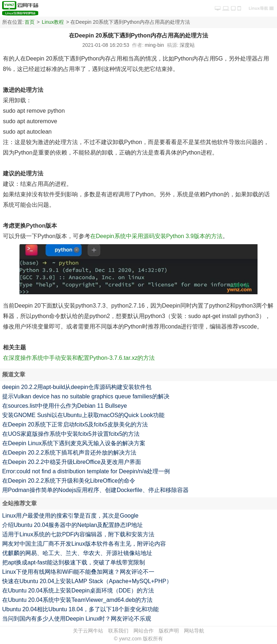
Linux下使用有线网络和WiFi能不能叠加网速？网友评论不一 (78, 572)
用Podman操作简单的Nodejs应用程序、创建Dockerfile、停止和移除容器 (95, 490)
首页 (30, 22)
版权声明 (169, 631)
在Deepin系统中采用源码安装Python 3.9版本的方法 (156, 236)
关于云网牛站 (88, 631)
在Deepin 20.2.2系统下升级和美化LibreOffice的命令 (69, 481)
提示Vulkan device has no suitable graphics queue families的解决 (86, 396)
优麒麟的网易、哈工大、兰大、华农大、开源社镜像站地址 (77, 553)
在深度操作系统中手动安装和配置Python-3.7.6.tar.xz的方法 (79, 358)
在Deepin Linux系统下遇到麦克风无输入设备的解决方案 (74, 443)
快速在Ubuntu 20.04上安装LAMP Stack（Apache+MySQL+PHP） (87, 581)
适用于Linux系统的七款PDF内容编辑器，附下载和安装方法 (78, 534)
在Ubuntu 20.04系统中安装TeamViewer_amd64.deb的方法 (77, 600)
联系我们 (118, 631)
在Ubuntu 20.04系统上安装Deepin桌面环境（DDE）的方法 (78, 591)
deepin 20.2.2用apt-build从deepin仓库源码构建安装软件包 (77, 387)
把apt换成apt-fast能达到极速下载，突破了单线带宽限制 (74, 562)
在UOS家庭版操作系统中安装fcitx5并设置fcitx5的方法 (71, 434)
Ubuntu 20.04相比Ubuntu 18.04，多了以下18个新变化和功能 (80, 609)
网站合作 (144, 631)
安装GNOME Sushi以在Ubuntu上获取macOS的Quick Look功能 (83, 415)
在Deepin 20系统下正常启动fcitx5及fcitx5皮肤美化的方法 (75, 424)
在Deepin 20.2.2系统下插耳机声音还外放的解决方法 (69, 453)
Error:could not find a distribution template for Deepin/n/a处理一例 (86, 471)
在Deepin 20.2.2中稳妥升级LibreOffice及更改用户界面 (72, 462)
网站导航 (194, 631)
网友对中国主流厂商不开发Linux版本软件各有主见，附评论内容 (84, 544)
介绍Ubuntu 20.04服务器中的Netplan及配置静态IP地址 (72, 525)
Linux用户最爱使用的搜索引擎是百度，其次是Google (70, 516)
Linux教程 (53, 22)
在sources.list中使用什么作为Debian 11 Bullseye (65, 406)
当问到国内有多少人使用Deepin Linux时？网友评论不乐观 (77, 619)
